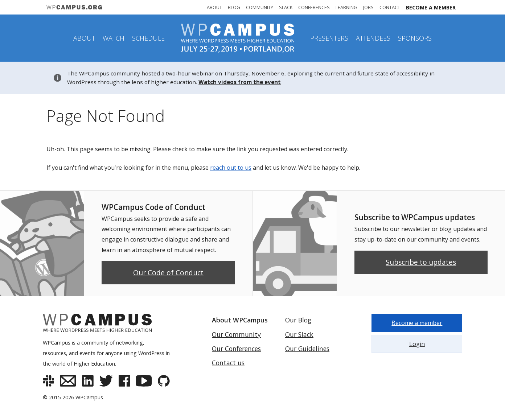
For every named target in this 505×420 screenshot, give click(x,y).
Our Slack (299, 334)
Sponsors (415, 38)
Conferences (314, 7)
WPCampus (89, 397)
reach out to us (231, 168)
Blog (234, 7)
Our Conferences (236, 349)
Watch (114, 38)
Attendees (373, 38)
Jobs (368, 7)
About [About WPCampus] (214, 7)
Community (260, 7)
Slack (286, 7)
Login (417, 344)
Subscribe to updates (421, 262)
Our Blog (298, 320)
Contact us (228, 363)
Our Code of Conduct (168, 273)
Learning (346, 7)
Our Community (236, 334)
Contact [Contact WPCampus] (390, 7)
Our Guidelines (307, 349)
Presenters (329, 38)
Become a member (431, 7)
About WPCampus (240, 320)
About (84, 38)
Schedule (148, 38)
